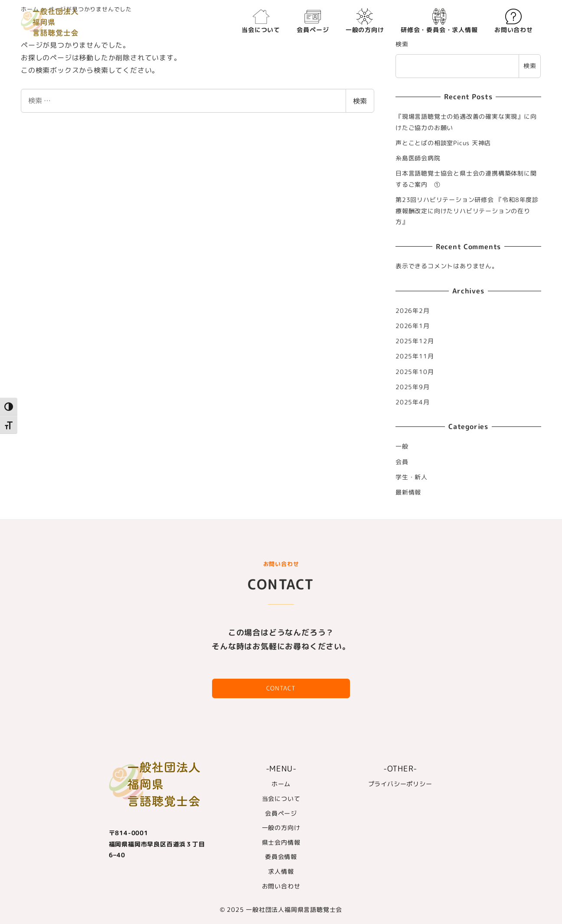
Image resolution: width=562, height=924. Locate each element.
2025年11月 (415, 356)
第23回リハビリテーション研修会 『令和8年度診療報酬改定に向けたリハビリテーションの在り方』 (467, 211)
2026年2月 (413, 311)
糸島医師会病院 (418, 158)
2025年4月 (413, 402)
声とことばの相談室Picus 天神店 (443, 143)
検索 (360, 101)
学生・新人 (412, 477)
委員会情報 (281, 857)
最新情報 (408, 492)
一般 (402, 446)
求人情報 (281, 872)
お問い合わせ (281, 886)
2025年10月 (415, 372)
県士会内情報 (281, 843)
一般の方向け (281, 828)
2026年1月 (413, 326)
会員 (402, 462)
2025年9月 (413, 387)
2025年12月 (415, 341)
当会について (281, 799)
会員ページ (281, 813)
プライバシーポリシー (400, 784)
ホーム (281, 784)
